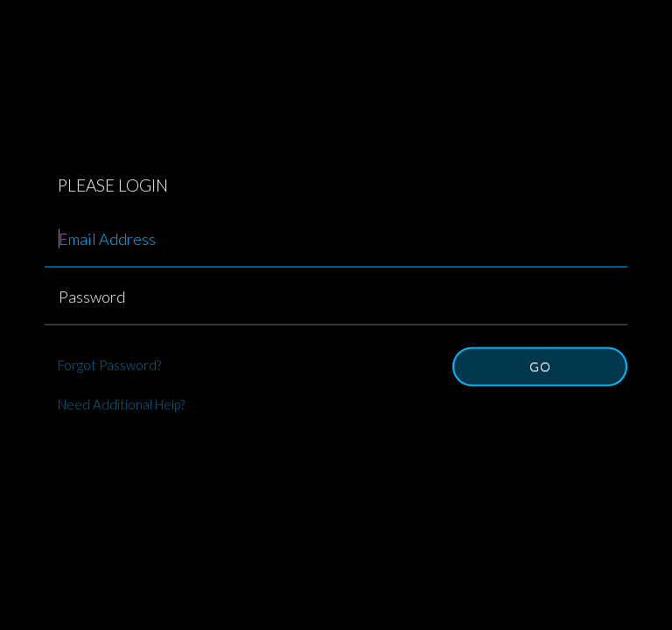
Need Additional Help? (121, 404)
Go (540, 366)
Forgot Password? (109, 365)
